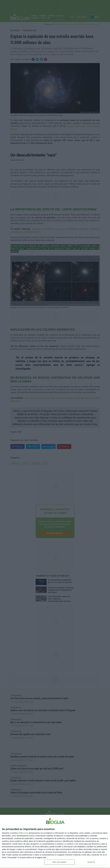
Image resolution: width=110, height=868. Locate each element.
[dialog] (55, 841)
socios (26, 833)
